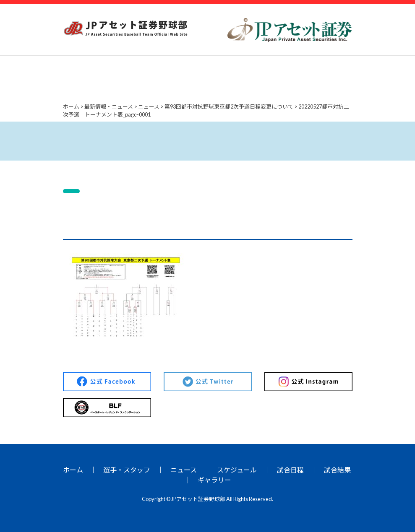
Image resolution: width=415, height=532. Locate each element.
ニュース (184, 470)
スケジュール (237, 470)
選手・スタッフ (127, 470)
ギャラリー (214, 480)
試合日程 (290, 470)
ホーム (73, 470)
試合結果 (337, 470)
